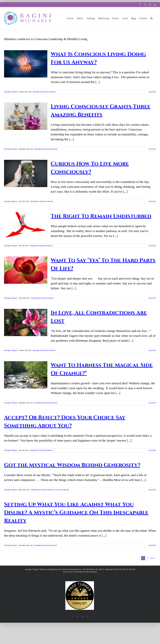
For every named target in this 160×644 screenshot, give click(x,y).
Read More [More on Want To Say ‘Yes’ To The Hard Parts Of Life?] (152, 298)
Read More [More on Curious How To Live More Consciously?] (152, 201)
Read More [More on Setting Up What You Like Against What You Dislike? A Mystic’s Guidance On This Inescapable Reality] (152, 545)
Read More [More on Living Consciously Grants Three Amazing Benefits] (152, 149)
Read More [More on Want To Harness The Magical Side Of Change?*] (152, 403)
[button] (152, 18)
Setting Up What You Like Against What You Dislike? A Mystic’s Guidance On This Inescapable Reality (76, 513)
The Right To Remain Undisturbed (101, 216)
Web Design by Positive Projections (85, 572)
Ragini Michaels (12, 92)
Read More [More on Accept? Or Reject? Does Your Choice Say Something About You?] (152, 450)
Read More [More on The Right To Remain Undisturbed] (152, 246)
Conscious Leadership (62, 490)
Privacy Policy (68, 572)
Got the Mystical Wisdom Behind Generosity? (72, 465)
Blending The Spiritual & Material (44, 92)
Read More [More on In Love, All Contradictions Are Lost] (152, 350)
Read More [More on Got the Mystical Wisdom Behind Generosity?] (152, 490)
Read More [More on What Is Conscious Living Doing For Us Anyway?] (152, 92)
